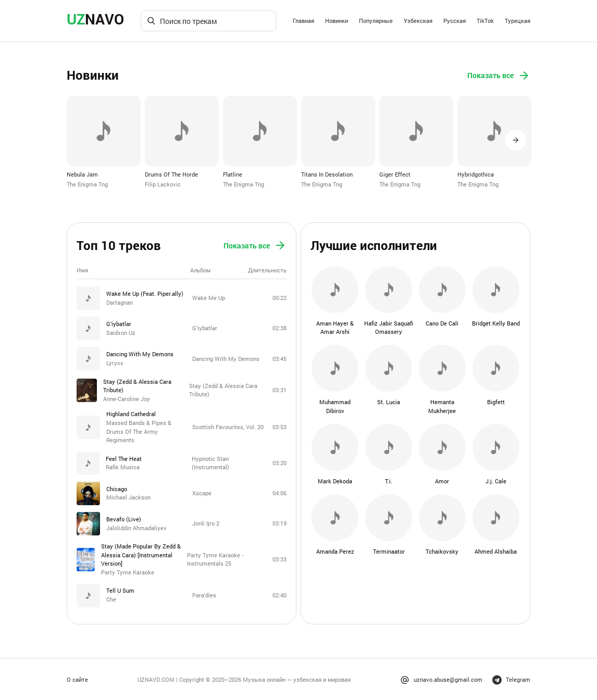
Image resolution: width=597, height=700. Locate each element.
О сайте (77, 678)
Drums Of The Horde (171, 174)
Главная (303, 21)
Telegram (511, 678)
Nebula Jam (82, 174)
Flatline (233, 174)
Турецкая (518, 21)
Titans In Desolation (327, 174)
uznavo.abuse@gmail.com (441, 678)
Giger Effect (395, 174)
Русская (455, 21)
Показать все (499, 76)
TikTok (485, 21)
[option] (104, 142)
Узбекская (418, 21)
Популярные (376, 21)
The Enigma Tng (87, 184)
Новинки (337, 21)
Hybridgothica (476, 174)
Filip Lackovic (163, 184)
